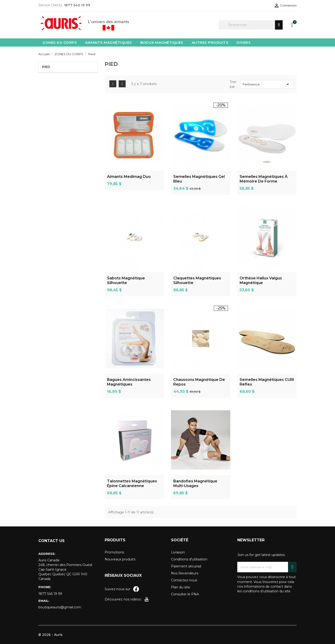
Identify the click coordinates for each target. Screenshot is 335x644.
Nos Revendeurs (185, 573)
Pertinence (267, 84)
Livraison (178, 552)
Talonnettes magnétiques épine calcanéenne (132, 483)
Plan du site (181, 587)
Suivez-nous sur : (122, 589)
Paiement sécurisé (186, 566)
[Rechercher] (251, 25)
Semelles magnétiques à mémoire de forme (264, 179)
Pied (46, 67)
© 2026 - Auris (50, 635)
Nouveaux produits (120, 559)
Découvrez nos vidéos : (127, 599)
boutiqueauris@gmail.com (60, 607)
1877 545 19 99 (50, 594)
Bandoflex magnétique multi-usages (195, 483)
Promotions (114, 552)
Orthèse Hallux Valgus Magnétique (261, 280)
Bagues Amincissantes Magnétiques (129, 382)
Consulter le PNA (185, 594)
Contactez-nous (184, 580)
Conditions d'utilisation (189, 559)
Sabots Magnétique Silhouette (126, 280)
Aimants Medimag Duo (129, 177)
